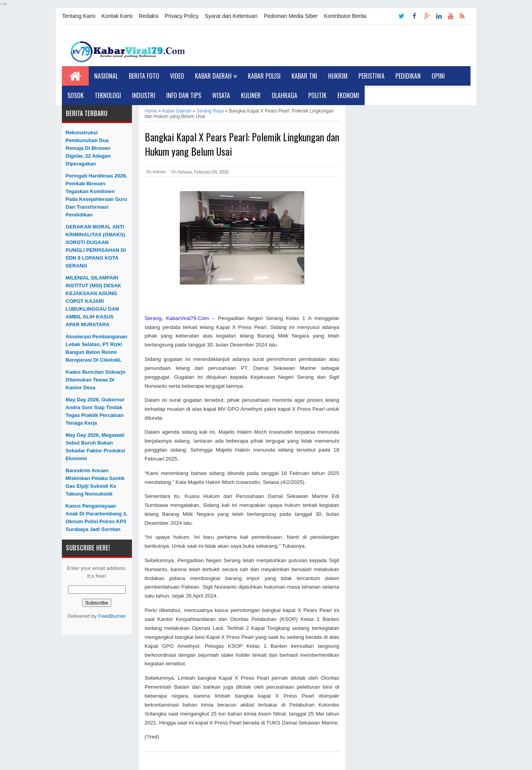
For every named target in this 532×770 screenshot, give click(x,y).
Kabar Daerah (216, 76)
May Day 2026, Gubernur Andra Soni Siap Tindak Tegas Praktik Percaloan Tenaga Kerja (95, 411)
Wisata (221, 95)
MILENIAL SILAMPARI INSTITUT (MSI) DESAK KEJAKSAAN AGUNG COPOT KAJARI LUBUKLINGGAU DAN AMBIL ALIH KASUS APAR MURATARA (94, 301)
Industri (144, 95)
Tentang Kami (79, 16)
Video (177, 76)
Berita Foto (144, 76)
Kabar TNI (304, 76)
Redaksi (148, 16)
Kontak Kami (117, 16)
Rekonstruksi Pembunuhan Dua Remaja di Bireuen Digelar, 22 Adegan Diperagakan (88, 148)
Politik (317, 95)
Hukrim (338, 76)
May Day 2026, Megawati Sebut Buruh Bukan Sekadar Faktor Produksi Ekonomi (96, 447)
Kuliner (251, 95)
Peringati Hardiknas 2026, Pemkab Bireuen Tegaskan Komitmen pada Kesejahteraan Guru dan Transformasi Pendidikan (97, 195)
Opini (438, 76)
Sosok (75, 95)
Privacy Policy (182, 16)
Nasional (106, 76)
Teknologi (108, 95)
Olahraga (284, 95)
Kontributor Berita (345, 16)
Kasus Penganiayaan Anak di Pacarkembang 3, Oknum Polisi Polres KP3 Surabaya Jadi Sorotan (97, 518)
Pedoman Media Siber (291, 16)
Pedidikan (408, 76)
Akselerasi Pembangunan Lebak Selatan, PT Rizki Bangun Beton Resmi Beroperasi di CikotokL (97, 348)
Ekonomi (348, 95)
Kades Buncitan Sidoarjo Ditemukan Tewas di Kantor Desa (96, 380)
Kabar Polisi (264, 76)
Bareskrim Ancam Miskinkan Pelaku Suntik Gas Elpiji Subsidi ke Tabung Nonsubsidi (95, 482)
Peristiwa (371, 76)
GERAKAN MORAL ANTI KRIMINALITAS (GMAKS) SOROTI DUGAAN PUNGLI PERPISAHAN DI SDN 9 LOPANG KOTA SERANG (96, 246)
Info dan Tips (184, 95)
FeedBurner (112, 616)
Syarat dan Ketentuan (231, 16)
